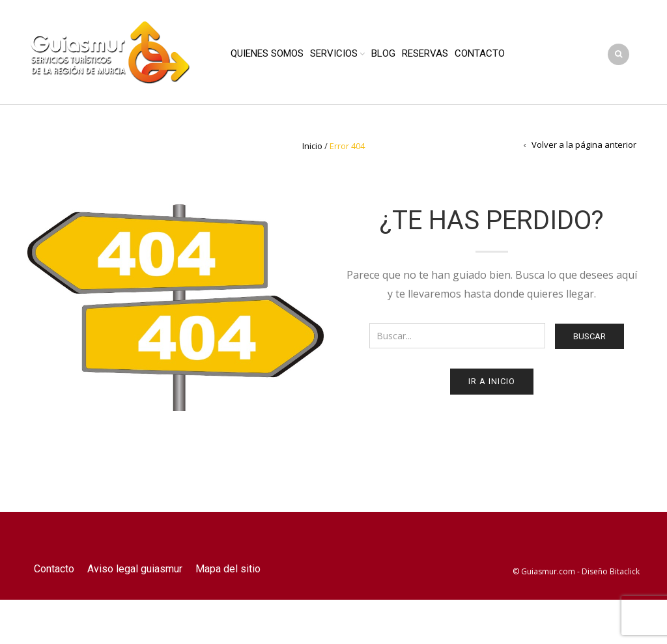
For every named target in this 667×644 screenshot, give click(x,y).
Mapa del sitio (228, 569)
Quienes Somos (267, 53)
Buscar (589, 336)
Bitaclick (625, 571)
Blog (383, 53)
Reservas (425, 53)
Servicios (334, 53)
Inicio (312, 146)
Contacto (480, 53)
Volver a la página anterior (584, 145)
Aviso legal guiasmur (135, 569)
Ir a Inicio (492, 381)
